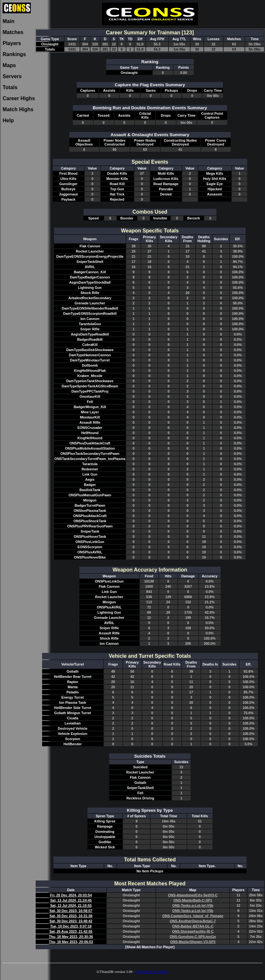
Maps (9, 65)
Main (8, 21)
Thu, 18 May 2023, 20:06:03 (71, 942)
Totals (10, 87)
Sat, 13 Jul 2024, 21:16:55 (71, 905)
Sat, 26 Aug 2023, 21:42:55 (71, 931)
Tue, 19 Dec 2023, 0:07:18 (71, 926)
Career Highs (19, 98)
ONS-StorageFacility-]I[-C (193, 931)
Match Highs (18, 109)
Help (8, 120)
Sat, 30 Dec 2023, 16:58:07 (71, 911)
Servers (12, 76)
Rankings (14, 54)
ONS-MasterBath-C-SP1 (193, 900)
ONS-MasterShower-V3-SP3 (193, 942)
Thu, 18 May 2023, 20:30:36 (71, 937)
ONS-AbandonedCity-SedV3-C (193, 895)
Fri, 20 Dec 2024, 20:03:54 (71, 895)
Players (12, 43)
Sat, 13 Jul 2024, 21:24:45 (71, 900)
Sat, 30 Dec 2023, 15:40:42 (71, 921)
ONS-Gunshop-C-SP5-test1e (193, 937)
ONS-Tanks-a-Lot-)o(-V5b (193, 905)
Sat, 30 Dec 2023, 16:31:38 (71, 916)
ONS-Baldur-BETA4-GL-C (193, 926)
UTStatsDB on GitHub (152, 972)
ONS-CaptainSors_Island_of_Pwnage (193, 916)
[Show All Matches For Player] (150, 947)
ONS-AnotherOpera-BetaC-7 (193, 921)
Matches (13, 32)
